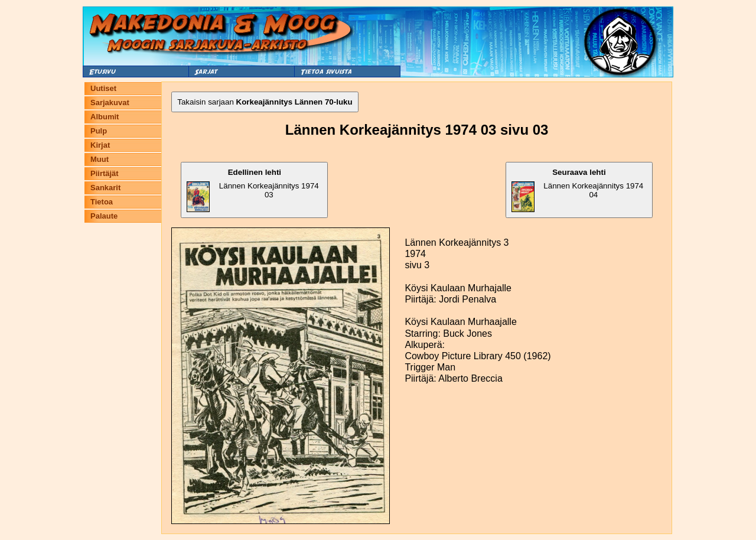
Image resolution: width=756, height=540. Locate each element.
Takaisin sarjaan (265, 102)
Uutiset (103, 88)
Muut (100, 159)
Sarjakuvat (110, 103)
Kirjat (100, 145)
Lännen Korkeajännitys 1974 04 (577, 190)
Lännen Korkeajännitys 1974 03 (252, 190)
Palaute (104, 216)
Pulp (99, 131)
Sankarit (105, 188)
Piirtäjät (105, 173)
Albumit (105, 117)
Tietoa (102, 202)
